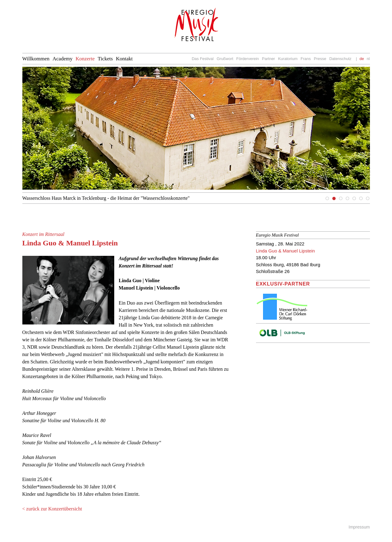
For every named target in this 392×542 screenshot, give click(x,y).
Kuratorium (288, 59)
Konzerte (85, 59)
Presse (320, 59)
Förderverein (248, 59)
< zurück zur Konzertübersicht (52, 509)
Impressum (359, 527)
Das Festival (203, 59)
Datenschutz (340, 59)
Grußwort (225, 59)
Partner (268, 59)
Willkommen (36, 59)
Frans (306, 59)
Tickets (105, 59)
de (362, 59)
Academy (63, 59)
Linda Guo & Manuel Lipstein (286, 251)
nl (368, 59)
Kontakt (124, 59)
